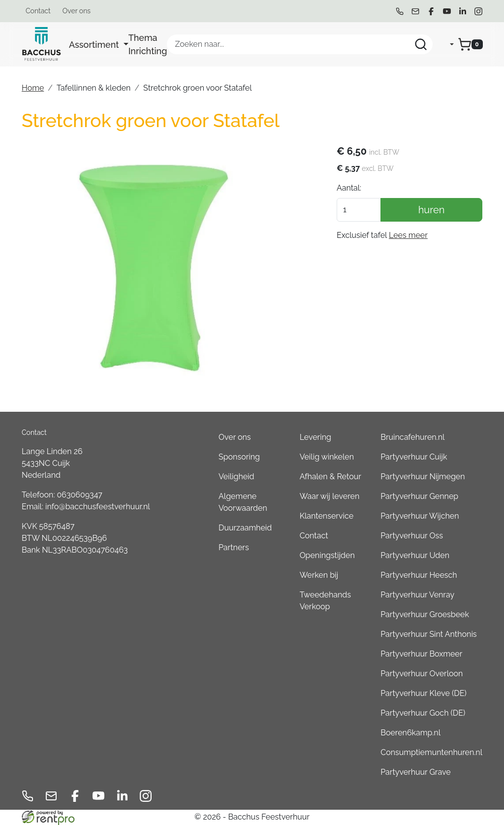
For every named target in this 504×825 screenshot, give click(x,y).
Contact (38, 11)
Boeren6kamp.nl (410, 733)
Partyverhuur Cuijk (414, 457)
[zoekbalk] (300, 44)
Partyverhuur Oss (412, 536)
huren (432, 210)
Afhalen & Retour (331, 477)
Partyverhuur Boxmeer (421, 654)
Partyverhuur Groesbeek (425, 614)
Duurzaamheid (245, 528)
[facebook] (431, 11)
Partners (234, 547)
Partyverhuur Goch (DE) (423, 713)
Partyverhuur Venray (417, 595)
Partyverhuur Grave (415, 772)
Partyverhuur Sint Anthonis (428, 634)
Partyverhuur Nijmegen (423, 477)
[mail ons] (415, 11)
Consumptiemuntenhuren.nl (431, 752)
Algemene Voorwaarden (243, 502)
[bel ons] (400, 11)
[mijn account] (443, 44)
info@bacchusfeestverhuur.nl (98, 507)
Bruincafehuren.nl (412, 437)
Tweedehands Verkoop (325, 601)
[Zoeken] (421, 44)
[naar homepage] (41, 44)
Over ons (77, 11)
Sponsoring (239, 457)
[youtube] (447, 11)
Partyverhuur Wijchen (420, 516)
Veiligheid (236, 477)
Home (33, 88)
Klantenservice (327, 516)
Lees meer (408, 235)
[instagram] (478, 11)
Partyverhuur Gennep (419, 496)
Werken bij (319, 575)
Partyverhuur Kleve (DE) (423, 693)
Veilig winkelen (327, 457)
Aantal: (349, 188)
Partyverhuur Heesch (419, 575)
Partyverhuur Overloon (422, 674)
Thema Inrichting (148, 44)
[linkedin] (463, 11)
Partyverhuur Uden (415, 555)
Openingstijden (327, 555)
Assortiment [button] (95, 45)
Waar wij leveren (330, 496)
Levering (315, 437)
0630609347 (80, 495)
